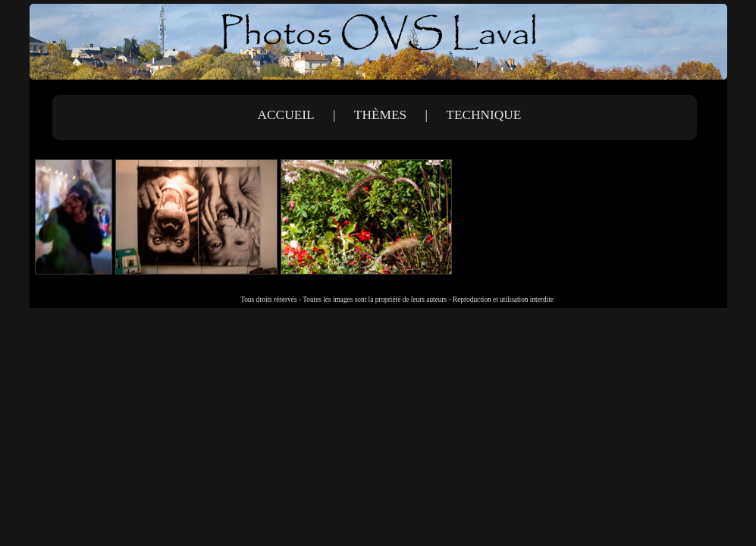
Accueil (286, 115)
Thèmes (380, 115)
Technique (483, 115)
